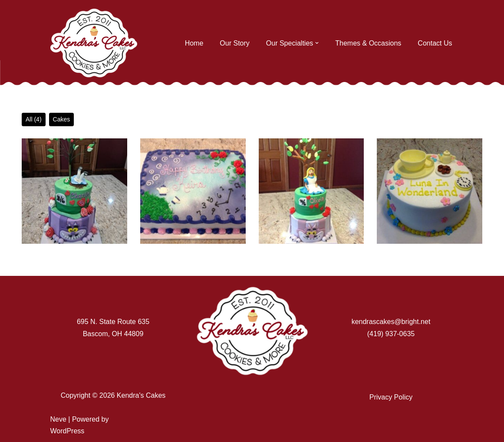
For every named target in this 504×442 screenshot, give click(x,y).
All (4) (34, 119)
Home (194, 43)
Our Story (234, 43)
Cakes (62, 119)
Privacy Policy (391, 397)
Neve (58, 419)
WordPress (68, 431)
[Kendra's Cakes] (94, 43)
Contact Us (435, 43)
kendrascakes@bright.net (391, 322)
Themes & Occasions (368, 43)
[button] (317, 43)
